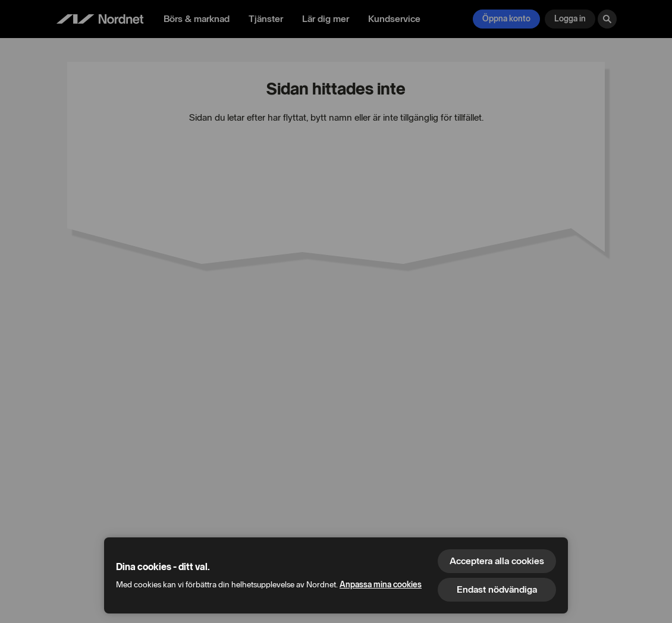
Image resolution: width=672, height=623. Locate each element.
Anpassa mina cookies (381, 585)
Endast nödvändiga (497, 589)
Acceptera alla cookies (497, 561)
